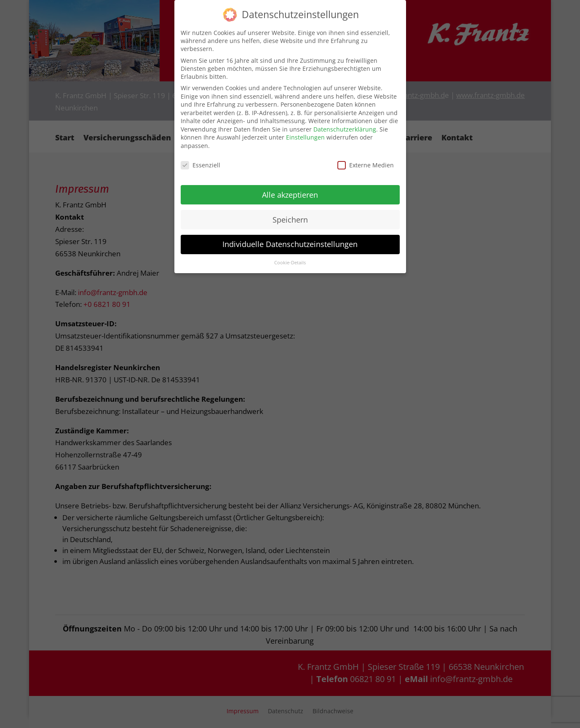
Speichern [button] (290, 219)
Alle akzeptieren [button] (290, 194)
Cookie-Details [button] (290, 263)
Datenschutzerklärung (345, 129)
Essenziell (200, 165)
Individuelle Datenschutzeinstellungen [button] (290, 244)
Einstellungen (305, 137)
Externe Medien (366, 165)
